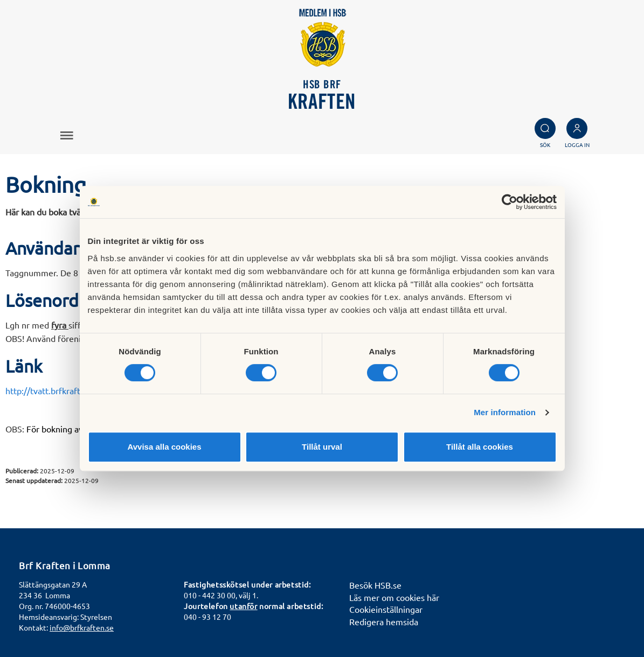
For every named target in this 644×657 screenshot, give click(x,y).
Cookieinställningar (386, 609)
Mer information (505, 412)
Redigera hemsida (384, 621)
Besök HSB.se (375, 585)
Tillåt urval (322, 447)
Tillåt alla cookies (480, 447)
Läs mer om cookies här (394, 597)
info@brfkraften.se (82, 627)
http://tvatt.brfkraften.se (53, 390)
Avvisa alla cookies (164, 447)
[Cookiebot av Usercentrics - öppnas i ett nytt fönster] (510, 202)
